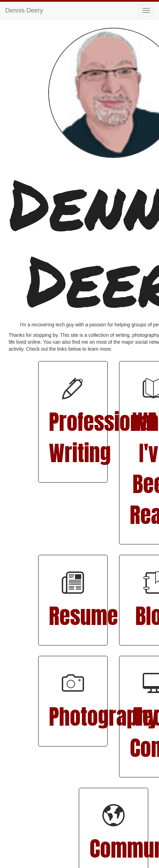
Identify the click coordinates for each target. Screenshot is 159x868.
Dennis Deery (24, 10)
